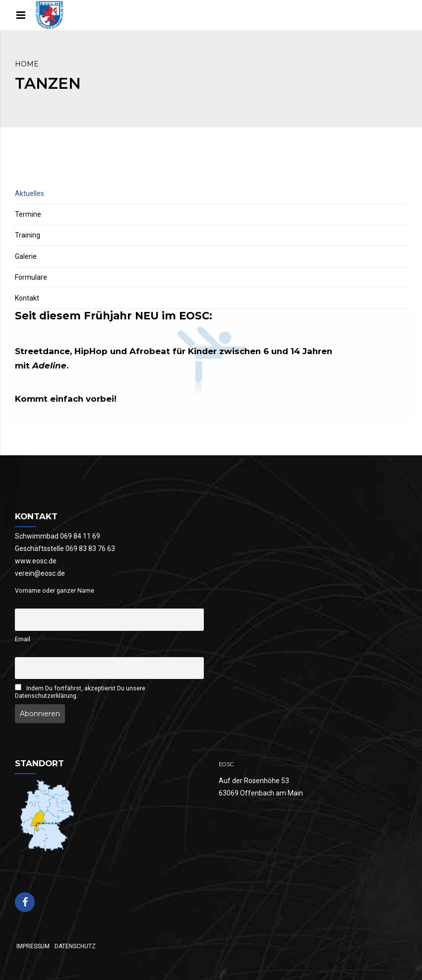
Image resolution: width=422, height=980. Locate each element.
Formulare (31, 277)
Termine (28, 214)
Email (23, 639)
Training (28, 235)
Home (27, 64)
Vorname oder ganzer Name (55, 590)
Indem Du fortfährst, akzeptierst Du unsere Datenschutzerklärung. (80, 692)
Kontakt (27, 298)
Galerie (26, 256)
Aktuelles (30, 193)
